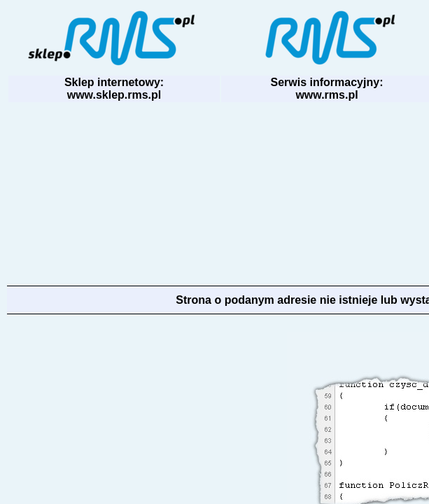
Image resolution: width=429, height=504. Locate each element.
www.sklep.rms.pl (114, 95)
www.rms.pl (326, 95)
